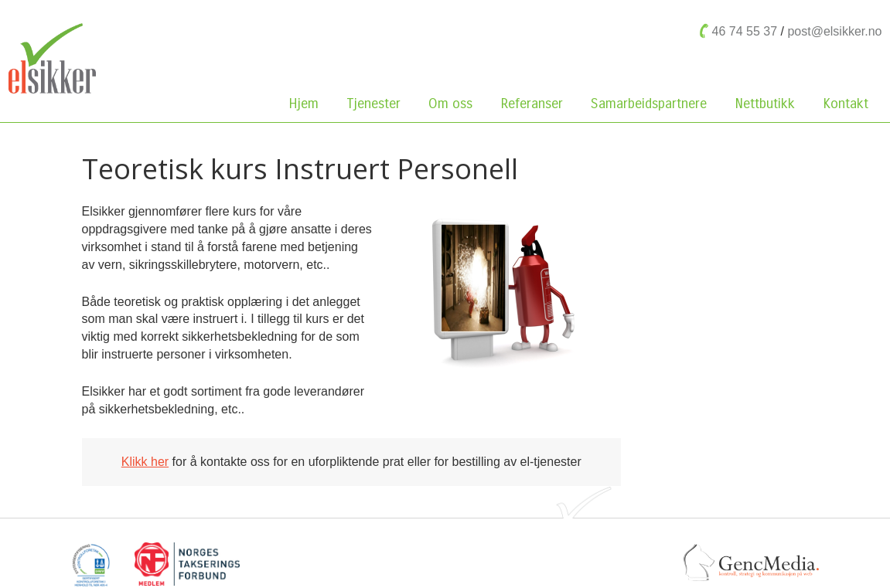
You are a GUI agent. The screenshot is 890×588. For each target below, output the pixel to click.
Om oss (454, 104)
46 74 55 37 (745, 31)
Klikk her (145, 462)
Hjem (303, 104)
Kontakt (846, 104)
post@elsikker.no (834, 31)
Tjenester (373, 104)
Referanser (532, 104)
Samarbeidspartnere (649, 104)
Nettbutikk (768, 104)
